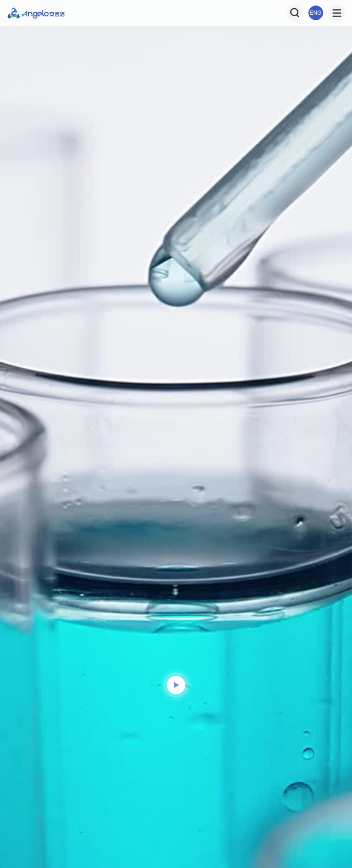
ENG (316, 13)
